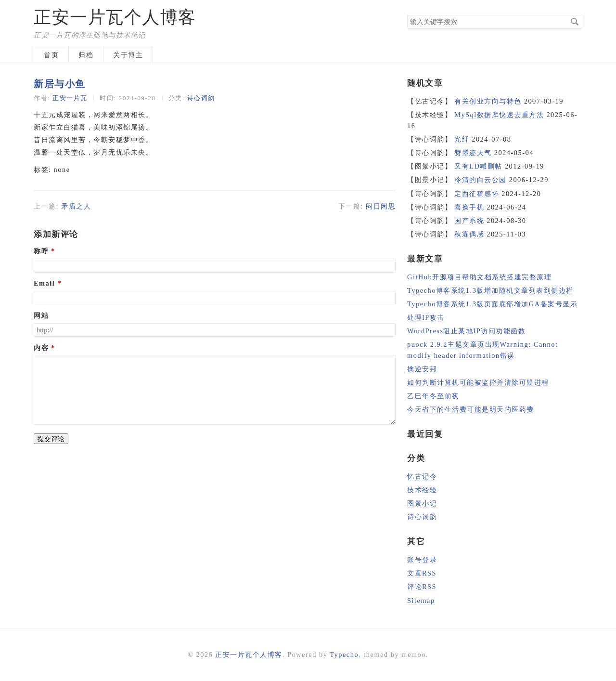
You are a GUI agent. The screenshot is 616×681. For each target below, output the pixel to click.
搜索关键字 (407, 15)
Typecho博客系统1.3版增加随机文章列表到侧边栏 (490, 290)
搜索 (575, 22)
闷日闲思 (381, 206)
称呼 (41, 251)
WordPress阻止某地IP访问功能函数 (466, 331)
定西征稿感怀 (478, 194)
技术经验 (422, 490)
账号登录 (422, 560)
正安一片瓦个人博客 (115, 17)
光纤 (463, 139)
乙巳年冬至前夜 (433, 396)
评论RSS (422, 587)
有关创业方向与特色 (489, 101)
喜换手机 (470, 207)
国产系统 (470, 221)
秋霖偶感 (470, 234)
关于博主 (128, 55)
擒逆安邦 (422, 369)
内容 (41, 348)
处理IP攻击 (426, 317)
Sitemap (421, 601)
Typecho (344, 655)
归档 (86, 55)
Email (44, 283)
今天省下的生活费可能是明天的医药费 (471, 409)
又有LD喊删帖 (480, 166)
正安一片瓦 (70, 98)
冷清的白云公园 (482, 180)
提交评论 (51, 439)
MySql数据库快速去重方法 (500, 115)
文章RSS (422, 573)
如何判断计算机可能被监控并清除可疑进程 (478, 382)
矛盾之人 (76, 206)
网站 (41, 315)
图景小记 (422, 503)
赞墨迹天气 (474, 153)
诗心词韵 (201, 98)
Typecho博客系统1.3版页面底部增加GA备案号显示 (492, 304)
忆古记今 (422, 476)
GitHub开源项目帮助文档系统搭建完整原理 (479, 277)
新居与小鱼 (60, 84)
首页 (51, 55)
